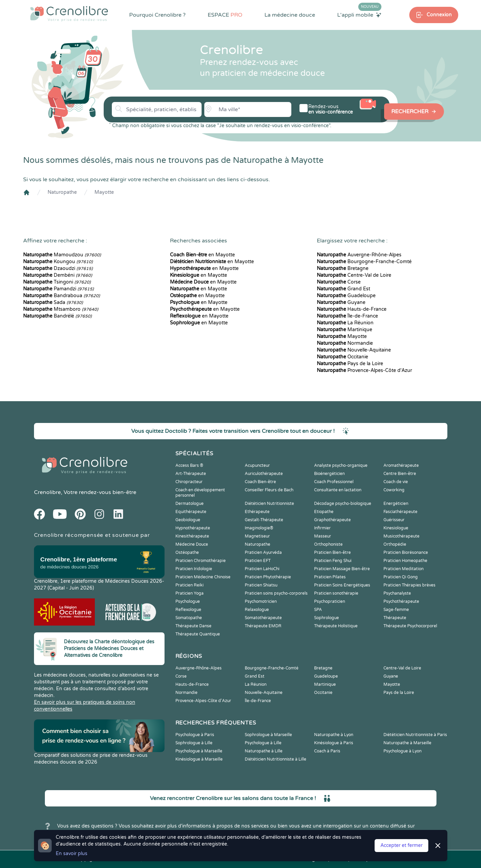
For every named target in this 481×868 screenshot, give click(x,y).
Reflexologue (188, 610)
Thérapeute (395, 618)
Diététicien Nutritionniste (269, 504)
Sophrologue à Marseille (268, 735)
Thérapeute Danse (193, 626)
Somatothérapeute (263, 618)
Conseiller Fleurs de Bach (269, 490)
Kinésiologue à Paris (334, 743)
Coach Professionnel (334, 482)
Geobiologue (188, 520)
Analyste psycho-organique (341, 465)
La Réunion (345, 323)
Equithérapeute (191, 512)
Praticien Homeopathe (405, 561)
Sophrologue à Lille (194, 743)
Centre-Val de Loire (354, 275)
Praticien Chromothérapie (201, 561)
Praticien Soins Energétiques (342, 585)
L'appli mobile (359, 15)
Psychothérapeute (401, 601)
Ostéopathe (187, 552)
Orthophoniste (328, 544)
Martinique (345, 330)
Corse (339, 282)
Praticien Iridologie (194, 569)
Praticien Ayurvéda (263, 552)
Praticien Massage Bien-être (342, 569)
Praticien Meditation (403, 569)
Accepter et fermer (401, 845)
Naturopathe (62, 192)
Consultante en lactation (338, 490)
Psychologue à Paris (195, 735)
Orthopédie (395, 544)
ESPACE (225, 15)
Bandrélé (57, 316)
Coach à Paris (327, 751)
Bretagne (343, 268)
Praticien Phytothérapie (268, 577)
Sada (53, 302)
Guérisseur (394, 520)
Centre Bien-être (400, 474)
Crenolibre (47, 492)
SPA (318, 610)
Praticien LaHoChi (262, 569)
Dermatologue (190, 504)
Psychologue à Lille (263, 743)
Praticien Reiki (190, 585)
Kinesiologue (396, 528)
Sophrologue (327, 618)
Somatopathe (189, 618)
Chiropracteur (189, 482)
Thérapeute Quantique (198, 634)
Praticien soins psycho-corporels (276, 593)
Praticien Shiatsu (261, 585)
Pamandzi (58, 289)
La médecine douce (290, 15)
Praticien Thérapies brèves (409, 585)
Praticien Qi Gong (401, 577)
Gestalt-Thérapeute (264, 520)
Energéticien (396, 504)
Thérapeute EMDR (263, 626)
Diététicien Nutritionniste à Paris (415, 735)
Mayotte (104, 192)
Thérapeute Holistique (336, 626)
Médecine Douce (192, 544)
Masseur (323, 536)
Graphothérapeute (332, 520)
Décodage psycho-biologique (343, 504)
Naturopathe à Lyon (334, 735)
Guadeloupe (346, 296)
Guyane (341, 302)
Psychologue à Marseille (199, 751)
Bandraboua (62, 296)
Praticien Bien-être (332, 552)
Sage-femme (396, 610)
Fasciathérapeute (400, 512)
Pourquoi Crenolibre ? (157, 15)
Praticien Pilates (330, 577)
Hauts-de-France (352, 309)
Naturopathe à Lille (264, 751)
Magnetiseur (257, 536)
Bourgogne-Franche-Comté (364, 262)
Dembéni (58, 275)
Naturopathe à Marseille (407, 743)
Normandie (345, 343)
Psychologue (188, 601)
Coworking (394, 490)
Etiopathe (324, 512)
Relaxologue (257, 610)
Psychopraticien (330, 601)
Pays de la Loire (350, 364)
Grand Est (343, 289)
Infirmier (322, 528)
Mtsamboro (61, 309)
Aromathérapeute (401, 465)
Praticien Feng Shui (333, 561)
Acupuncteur (257, 465)
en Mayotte (202, 255)
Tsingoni (57, 282)
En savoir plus (72, 854)
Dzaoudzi (58, 268)
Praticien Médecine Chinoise (203, 577)
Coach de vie (396, 482)
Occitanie (342, 357)
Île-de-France (347, 316)
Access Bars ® (189, 465)
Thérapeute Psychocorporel (410, 626)
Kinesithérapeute (192, 536)
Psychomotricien (261, 601)
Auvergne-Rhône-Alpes (359, 255)
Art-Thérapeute (191, 474)
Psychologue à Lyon (402, 751)
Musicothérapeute (401, 536)
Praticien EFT (258, 561)
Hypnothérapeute (193, 528)
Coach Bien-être (260, 482)
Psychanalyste (397, 593)
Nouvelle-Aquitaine (354, 350)
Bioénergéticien (329, 474)
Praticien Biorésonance (406, 552)
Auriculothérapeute (264, 474)
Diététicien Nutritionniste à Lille (276, 759)
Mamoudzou (62, 255)
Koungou (58, 262)
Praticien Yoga (190, 593)
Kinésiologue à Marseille (199, 759)
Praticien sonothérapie (336, 593)
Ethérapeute (257, 512)
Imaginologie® (259, 528)
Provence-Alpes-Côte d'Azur (364, 370)
